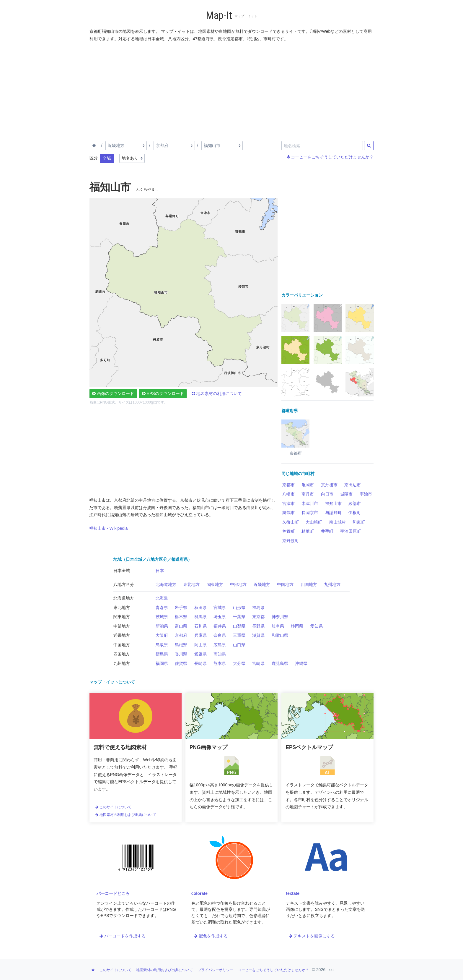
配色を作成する (211, 936)
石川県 (200, 626)
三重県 (239, 635)
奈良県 (220, 635)
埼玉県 (220, 617)
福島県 (258, 608)
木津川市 (310, 503)
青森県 (162, 608)
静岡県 (297, 626)
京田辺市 (353, 485)
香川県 (181, 654)
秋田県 (200, 608)
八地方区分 (124, 584)
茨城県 (162, 617)
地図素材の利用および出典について (126, 815)
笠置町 (288, 531)
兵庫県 (200, 635)
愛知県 (317, 626)
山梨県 (239, 626)
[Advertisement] (232, 90)
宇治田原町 (350, 531)
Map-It (219, 16)
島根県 (181, 645)
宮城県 (220, 608)
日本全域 (122, 571)
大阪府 (162, 635)
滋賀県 (258, 635)
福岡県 (162, 663)
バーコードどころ (113, 893)
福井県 (220, 626)
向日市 (327, 494)
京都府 (181, 635)
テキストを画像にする (312, 936)
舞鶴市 (288, 513)
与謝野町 (333, 513)
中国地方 (285, 584)
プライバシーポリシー (216, 970)
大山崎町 (314, 522)
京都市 (288, 485)
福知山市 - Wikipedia (108, 528)
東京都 (258, 617)
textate (293, 893)
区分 (94, 158)
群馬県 (200, 617)
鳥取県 (162, 645)
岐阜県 (278, 626)
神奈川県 (280, 617)
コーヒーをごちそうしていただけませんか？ (330, 157)
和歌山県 (280, 635)
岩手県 (181, 608)
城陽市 (346, 494)
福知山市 (333, 503)
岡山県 (200, 645)
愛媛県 (200, 654)
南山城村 (338, 522)
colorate (199, 893)
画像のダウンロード (113, 393)
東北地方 (191, 584)
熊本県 (220, 663)
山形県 (239, 608)
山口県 (239, 645)
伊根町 (355, 513)
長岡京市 (310, 513)
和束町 (359, 522)
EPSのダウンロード (163, 393)
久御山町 (291, 522)
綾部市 (355, 503)
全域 (107, 158)
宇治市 (366, 494)
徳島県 (162, 654)
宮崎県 (258, 663)
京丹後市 (329, 485)
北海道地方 (166, 584)
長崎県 (200, 663)
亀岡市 (308, 485)
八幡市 (288, 494)
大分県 (239, 663)
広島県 (220, 645)
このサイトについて (113, 807)
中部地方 (238, 584)
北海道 (162, 598)
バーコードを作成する (123, 936)
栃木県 (181, 617)
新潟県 (162, 626)
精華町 (308, 531)
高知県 (220, 654)
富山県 (181, 626)
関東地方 (215, 584)
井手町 (327, 531)
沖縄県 (301, 663)
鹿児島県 (280, 663)
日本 (160, 571)
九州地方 (332, 584)
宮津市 (288, 503)
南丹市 (308, 494)
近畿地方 (262, 584)
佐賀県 (181, 663)
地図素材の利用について (217, 393)
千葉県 (239, 617)
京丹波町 (291, 541)
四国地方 (309, 584)
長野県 (258, 626)
